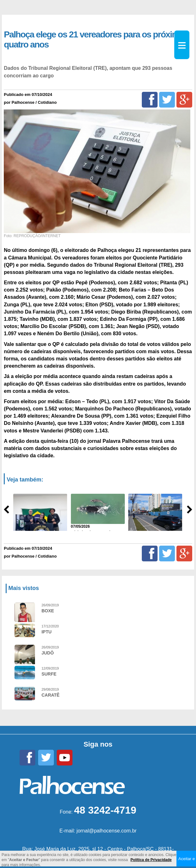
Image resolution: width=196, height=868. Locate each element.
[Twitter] (167, 100)
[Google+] (184, 100)
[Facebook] (150, 100)
